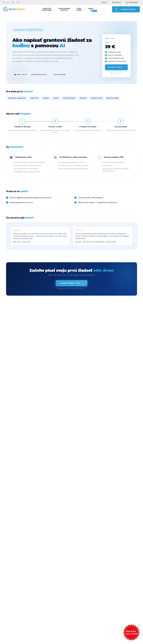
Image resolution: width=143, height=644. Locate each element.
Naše (79, 9)
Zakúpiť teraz (116, 67)
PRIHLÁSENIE (132, 2)
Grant (91, 9)
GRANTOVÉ (47, 9)
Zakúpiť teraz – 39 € (71, 283)
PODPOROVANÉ (64, 9)
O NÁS (104, 2)
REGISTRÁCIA (117, 2)
